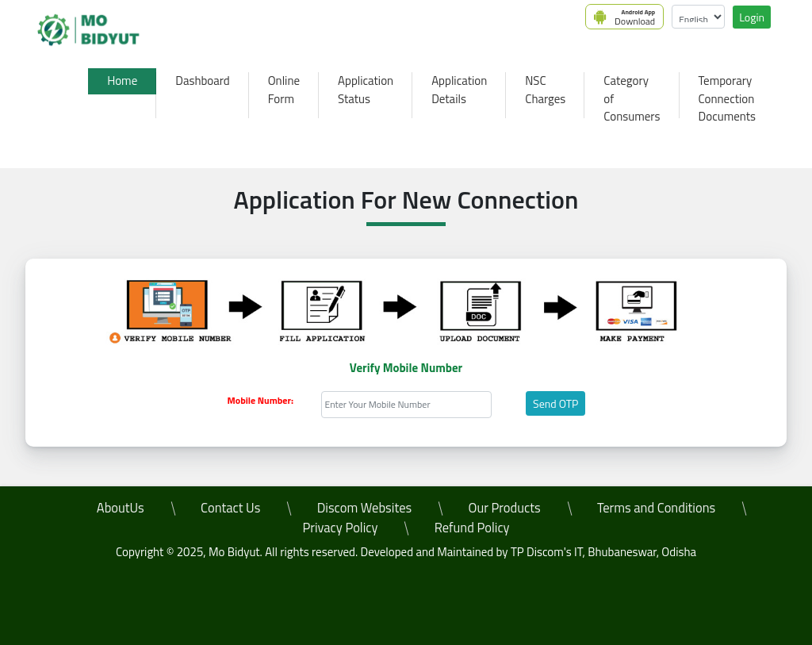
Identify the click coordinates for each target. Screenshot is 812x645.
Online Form (284, 90)
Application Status (366, 90)
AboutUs (121, 507)
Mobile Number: (260, 401)
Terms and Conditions (656, 507)
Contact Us (230, 507)
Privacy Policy (340, 527)
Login (752, 17)
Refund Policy (472, 527)
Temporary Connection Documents (727, 98)
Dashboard (202, 81)
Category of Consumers (632, 98)
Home (122, 81)
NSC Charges (545, 90)
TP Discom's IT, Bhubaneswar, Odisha (603, 552)
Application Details (459, 90)
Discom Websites (365, 507)
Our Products (505, 507)
